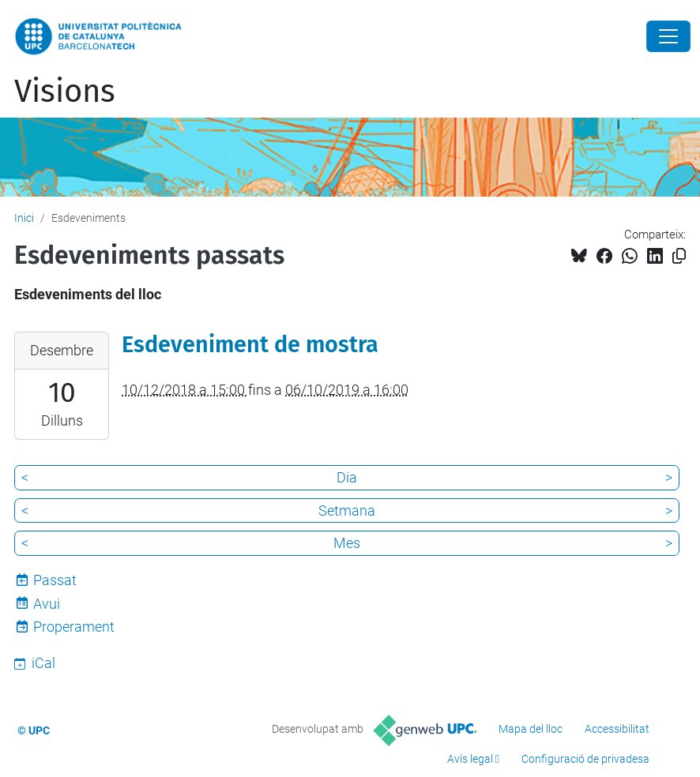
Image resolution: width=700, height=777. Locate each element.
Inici (24, 218)
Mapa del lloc (531, 729)
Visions (65, 92)
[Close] (668, 36)
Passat (55, 580)
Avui (47, 604)
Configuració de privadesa (585, 759)
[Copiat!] (679, 256)
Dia (347, 477)
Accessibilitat (617, 729)
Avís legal (470, 759)
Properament (74, 627)
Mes (347, 543)
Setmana (347, 510)
